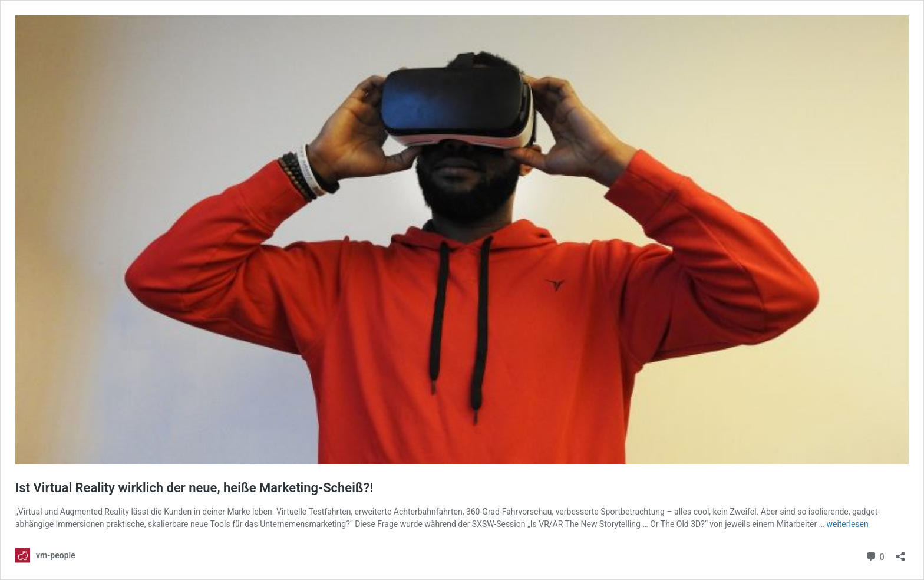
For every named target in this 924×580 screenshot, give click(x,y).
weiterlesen (847, 524)
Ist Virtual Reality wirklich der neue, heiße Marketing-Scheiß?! (194, 488)
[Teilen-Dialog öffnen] (900, 553)
